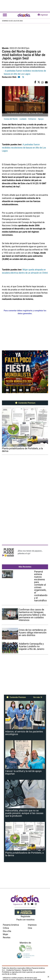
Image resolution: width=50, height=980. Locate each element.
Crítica (6, 928)
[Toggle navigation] (5, 15)
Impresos (32, 925)
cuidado (23, 119)
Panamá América (11, 925)
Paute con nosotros (26, 920)
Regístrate (25, 916)
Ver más (38, 697)
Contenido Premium (25, 403)
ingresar (43, 15)
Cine (30, 928)
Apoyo (41, 119)
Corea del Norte (11, 119)
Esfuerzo (32, 119)
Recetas (7, 937)
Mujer (6, 934)
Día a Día (7, 931)
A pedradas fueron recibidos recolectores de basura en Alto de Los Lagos (24, 148)
